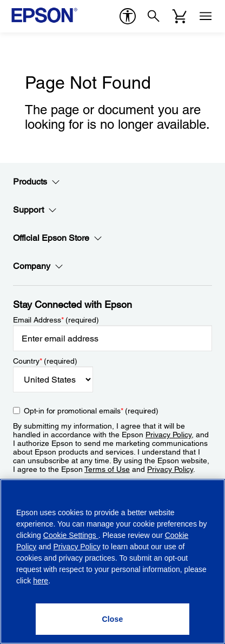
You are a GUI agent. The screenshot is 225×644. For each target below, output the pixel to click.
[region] (112, 561)
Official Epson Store (58, 238)
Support (35, 210)
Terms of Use (107, 469)
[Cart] (180, 16)
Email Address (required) (56, 320)
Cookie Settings (71, 535)
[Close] (113, 619)
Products (37, 182)
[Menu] (206, 16)
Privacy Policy (168, 435)
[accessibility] (128, 16)
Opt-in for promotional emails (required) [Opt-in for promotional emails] (91, 411)
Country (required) (45, 361)
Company (38, 266)
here (41, 581)
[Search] (154, 16)
